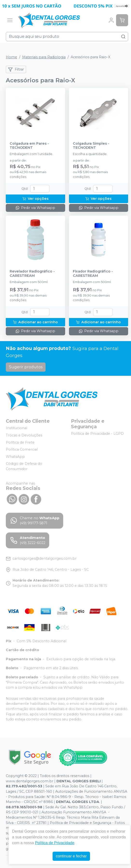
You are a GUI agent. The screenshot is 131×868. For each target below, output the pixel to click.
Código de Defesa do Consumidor (24, 466)
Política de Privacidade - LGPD (97, 434)
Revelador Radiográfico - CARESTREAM (32, 273)
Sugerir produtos (26, 367)
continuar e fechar (71, 856)
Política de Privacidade (55, 843)
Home (11, 57)
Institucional (17, 428)
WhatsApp (15, 457)
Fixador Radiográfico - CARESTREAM (93, 273)
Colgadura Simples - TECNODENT (91, 146)
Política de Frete (20, 442)
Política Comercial (22, 449)
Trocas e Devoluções (24, 435)
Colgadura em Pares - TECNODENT (29, 146)
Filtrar (16, 70)
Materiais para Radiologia (44, 57)
